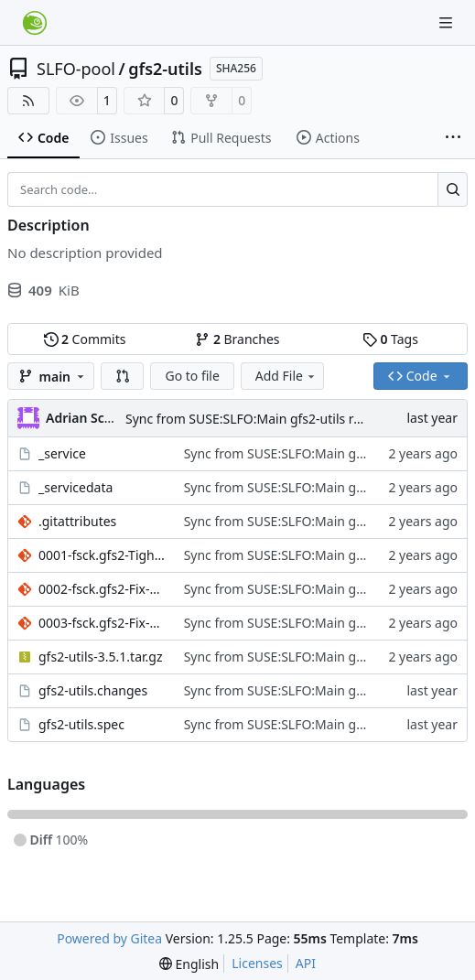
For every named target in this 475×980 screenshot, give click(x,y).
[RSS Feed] (28, 101)
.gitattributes (77, 521)
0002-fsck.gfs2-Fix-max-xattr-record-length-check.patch (102, 589)
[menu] (189, 964)
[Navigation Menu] (448, 22)
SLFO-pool (76, 69)
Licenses (257, 963)
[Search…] (453, 189)
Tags (390, 339)
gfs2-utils (165, 69)
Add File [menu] (286, 376)
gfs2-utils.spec (81, 724)
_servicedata (76, 487)
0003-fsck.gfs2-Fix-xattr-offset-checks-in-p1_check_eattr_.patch (102, 623)
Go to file (192, 376)
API (306, 963)
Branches (237, 339)
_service (62, 453)
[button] (123, 376)
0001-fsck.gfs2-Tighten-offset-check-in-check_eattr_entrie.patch (102, 555)
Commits (85, 339)
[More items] (453, 138)
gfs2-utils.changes (93, 690)
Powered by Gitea (109, 938)
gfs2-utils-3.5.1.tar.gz (100, 657)
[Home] (35, 23)
